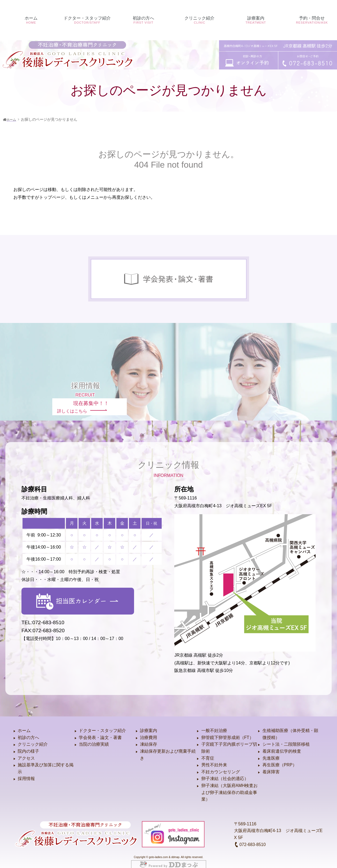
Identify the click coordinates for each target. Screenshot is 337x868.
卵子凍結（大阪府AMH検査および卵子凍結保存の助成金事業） (230, 786)
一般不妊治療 (214, 725)
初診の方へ (140, 46)
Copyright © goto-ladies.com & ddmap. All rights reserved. (168, 851)
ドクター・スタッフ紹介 (102, 725)
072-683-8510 (250, 839)
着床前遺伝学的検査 (282, 746)
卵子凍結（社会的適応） (225, 773)
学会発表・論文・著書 (100, 732)
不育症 (208, 752)
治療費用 (149, 732)
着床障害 (271, 766)
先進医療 (271, 752)
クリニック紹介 (33, 739)
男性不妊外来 (214, 759)
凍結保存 (149, 739)
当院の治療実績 (94, 739)
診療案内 (149, 725)
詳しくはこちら (84, 401)
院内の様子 (28, 746)
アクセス (26, 752)
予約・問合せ (309, 46)
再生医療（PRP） (280, 759)
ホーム (28, 46)
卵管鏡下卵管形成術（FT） (228, 732)
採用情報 (26, 773)
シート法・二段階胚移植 (286, 739)
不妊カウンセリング (221, 766)
